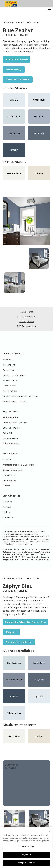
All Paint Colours (10, 380)
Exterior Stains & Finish (13, 375)
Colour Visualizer (27, 317)
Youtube (7, 512)
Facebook (7, 502)
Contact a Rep (9, 475)
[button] (49, 11)
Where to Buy (14, 69)
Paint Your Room (11, 417)
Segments (7, 460)
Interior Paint (9, 365)
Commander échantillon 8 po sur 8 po (25, 622)
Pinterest (7, 507)
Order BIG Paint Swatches (15, 423)
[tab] (14, 259)
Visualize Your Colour (18, 79)
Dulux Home (26, 312)
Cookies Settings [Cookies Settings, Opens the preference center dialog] (26, 846)
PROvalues (8, 486)
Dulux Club (8, 433)
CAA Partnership (10, 438)
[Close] (50, 831)
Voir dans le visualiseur (19, 642)
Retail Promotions (11, 444)
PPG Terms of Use (26, 326)
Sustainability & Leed (12, 470)
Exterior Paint (9, 370)
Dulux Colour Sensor (12, 428)
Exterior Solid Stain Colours (15, 401)
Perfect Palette (10, 391)
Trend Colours (9, 386)
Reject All (26, 855)
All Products (8, 360)
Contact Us (8, 517)
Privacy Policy (27, 321)
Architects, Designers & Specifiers (18, 465)
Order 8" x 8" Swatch (16, 59)
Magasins (11, 632)
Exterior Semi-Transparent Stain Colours (21, 396)
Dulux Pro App (9, 480)
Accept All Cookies (26, 863)
